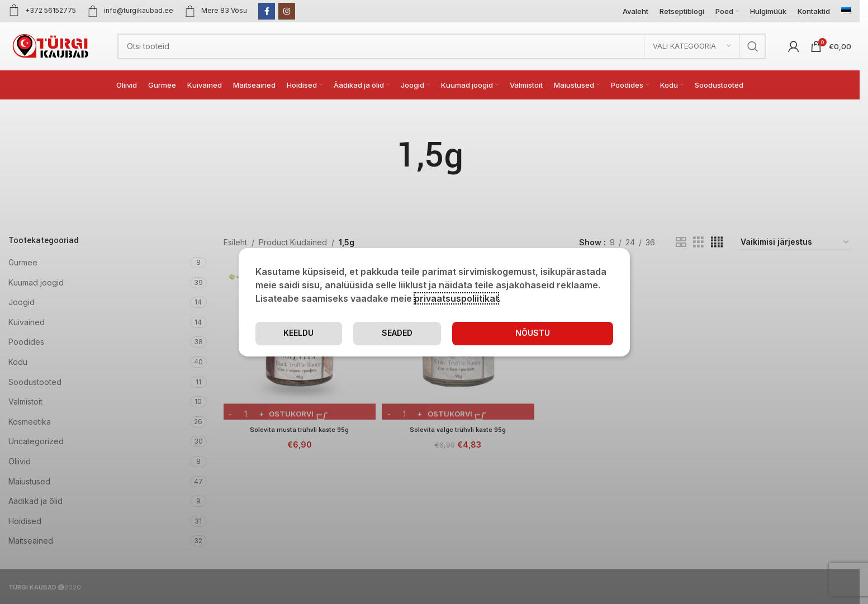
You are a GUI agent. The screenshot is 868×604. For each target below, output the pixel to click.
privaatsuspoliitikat (456, 298)
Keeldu (569, 333)
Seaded (468, 333)
